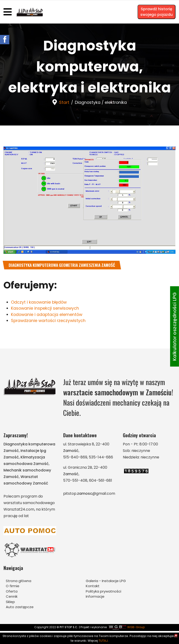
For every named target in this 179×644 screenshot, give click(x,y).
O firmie (13, 587)
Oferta (12, 592)
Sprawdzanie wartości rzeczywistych (49, 321)
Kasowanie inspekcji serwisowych (46, 309)
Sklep (10, 602)
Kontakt (93, 587)
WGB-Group (136, 628)
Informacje (95, 597)
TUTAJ (103, 641)
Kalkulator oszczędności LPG (175, 327)
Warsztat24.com (19, 510)
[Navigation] (8, 12)
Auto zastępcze (20, 608)
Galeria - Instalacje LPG (106, 581)
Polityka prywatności (103, 592)
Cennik (12, 597)
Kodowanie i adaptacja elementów (47, 315)
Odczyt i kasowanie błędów (40, 302)
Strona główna (19, 581)
